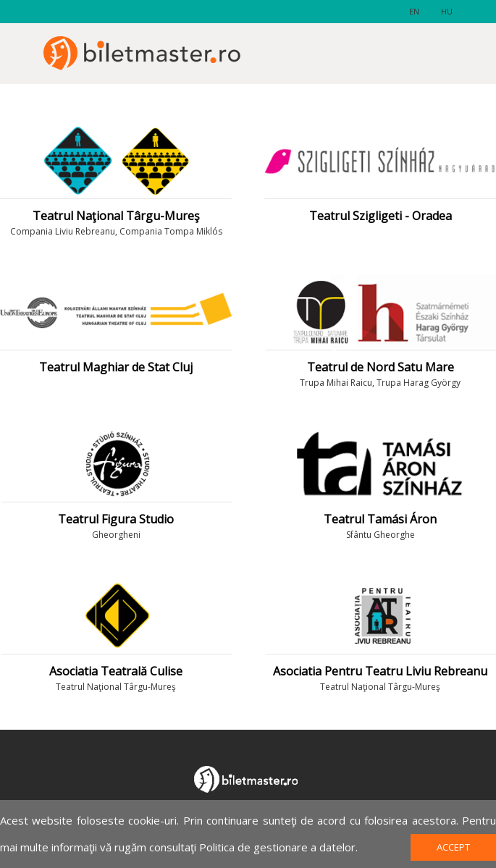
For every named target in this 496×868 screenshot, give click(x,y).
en (414, 11)
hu (447, 11)
